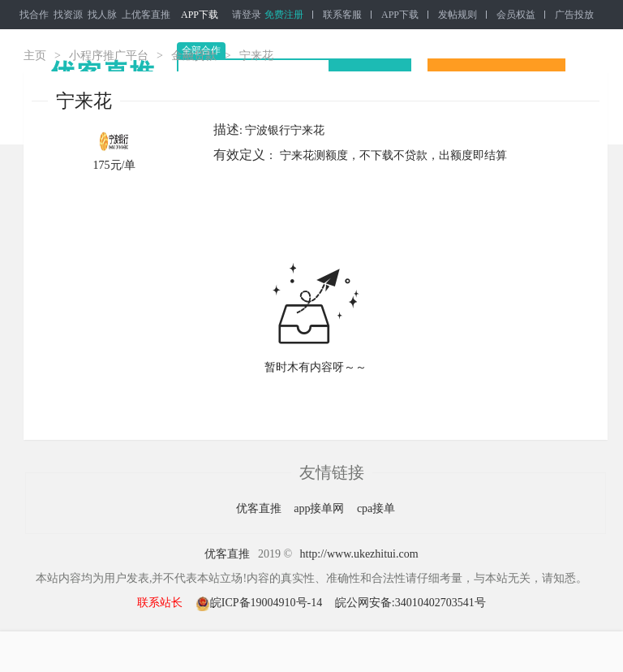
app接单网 (320, 508)
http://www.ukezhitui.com (359, 554)
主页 (35, 56)
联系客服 (342, 15)
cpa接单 (376, 508)
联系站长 (160, 603)
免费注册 (284, 15)
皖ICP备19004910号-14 (260, 603)
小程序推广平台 (109, 56)
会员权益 (516, 15)
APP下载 (200, 15)
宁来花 (256, 56)
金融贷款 (194, 56)
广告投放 (574, 15)
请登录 (247, 15)
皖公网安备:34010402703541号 (410, 603)
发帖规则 (458, 15)
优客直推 (260, 508)
